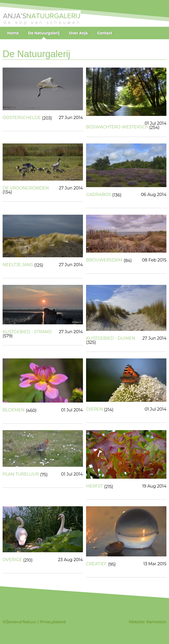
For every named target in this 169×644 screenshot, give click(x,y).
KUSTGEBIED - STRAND (27, 332)
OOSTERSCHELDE (22, 118)
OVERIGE (12, 560)
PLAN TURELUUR (21, 474)
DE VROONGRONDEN (26, 188)
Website (137, 622)
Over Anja (79, 33)
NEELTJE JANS (18, 265)
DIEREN (94, 409)
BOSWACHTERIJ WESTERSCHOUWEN (117, 127)
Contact (105, 33)
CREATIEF (96, 564)
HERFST (94, 486)
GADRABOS (98, 195)
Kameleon (156, 622)
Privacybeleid (53, 622)
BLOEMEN (14, 410)
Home (13, 33)
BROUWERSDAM (104, 260)
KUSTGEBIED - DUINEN (110, 338)
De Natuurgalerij (44, 33)
